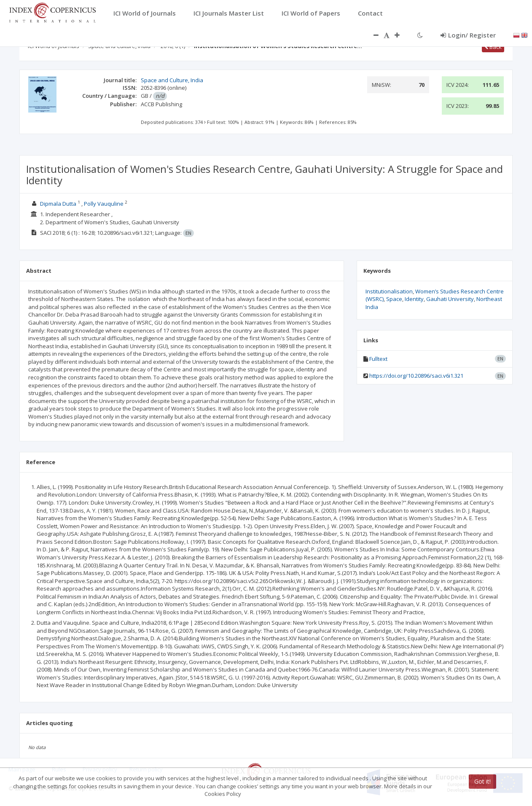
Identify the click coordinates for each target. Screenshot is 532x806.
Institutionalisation (389, 291)
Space (394, 299)
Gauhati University (450, 299)
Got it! (482, 781)
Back (493, 47)
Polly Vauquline (104, 204)
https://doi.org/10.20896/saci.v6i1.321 (416, 376)
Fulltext (378, 359)
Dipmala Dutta (58, 204)
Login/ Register (468, 35)
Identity (414, 299)
